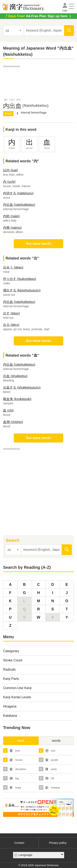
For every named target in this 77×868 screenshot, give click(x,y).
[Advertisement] (39, 79)
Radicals (9, 669)
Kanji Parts (11, 679)
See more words (39, 244)
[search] (69, 31)
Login (65, 11)
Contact (19, 843)
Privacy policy (58, 843)
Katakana (10, 716)
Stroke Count (13, 660)
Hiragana (10, 706)
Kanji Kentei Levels (17, 697)
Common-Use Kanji (17, 688)
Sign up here (36, 16)
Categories (11, 651)
